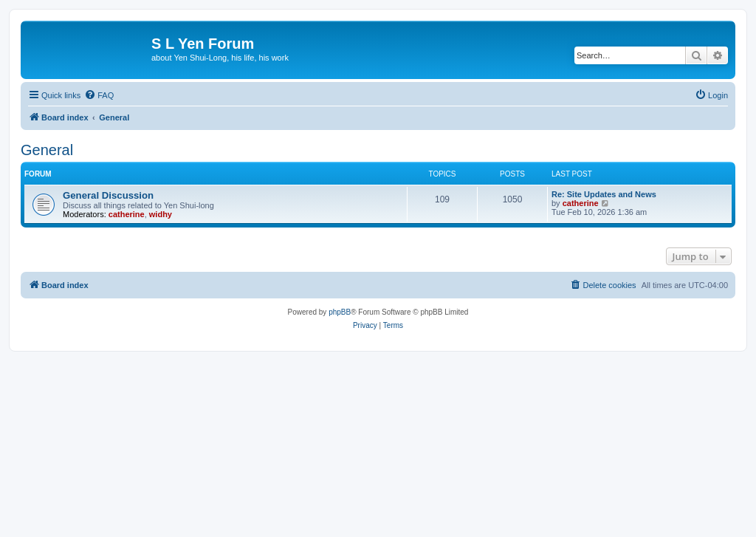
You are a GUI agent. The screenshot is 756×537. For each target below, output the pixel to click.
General (47, 150)
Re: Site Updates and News (604, 194)
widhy (161, 214)
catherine (127, 214)
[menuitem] (99, 95)
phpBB (340, 312)
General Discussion (108, 195)
